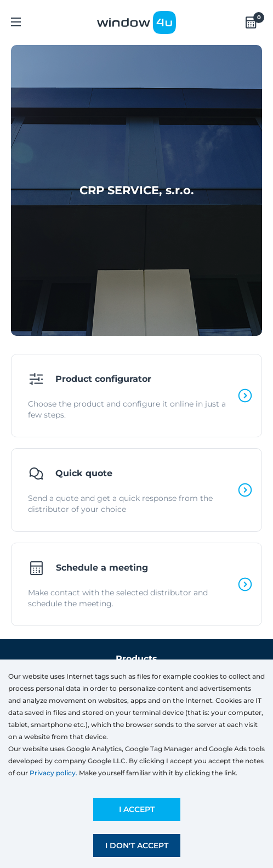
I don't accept (137, 846)
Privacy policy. (53, 773)
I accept (137, 809)
